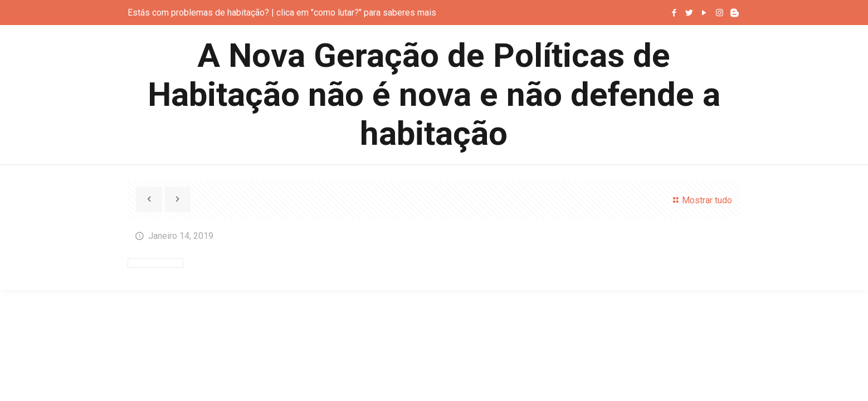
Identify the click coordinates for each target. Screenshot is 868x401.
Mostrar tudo (700, 200)
